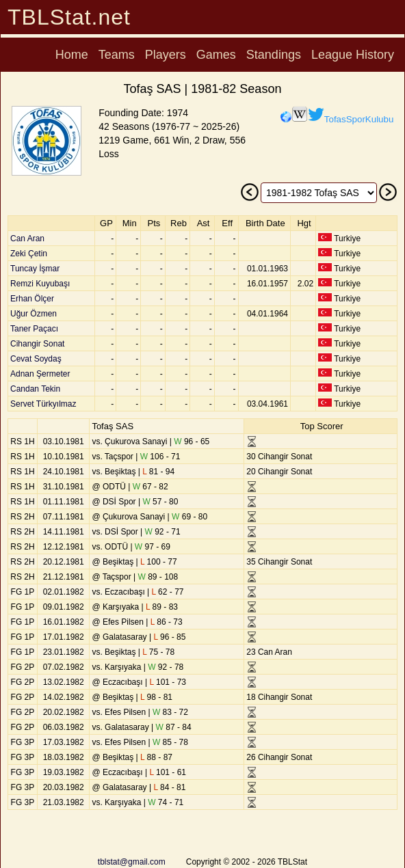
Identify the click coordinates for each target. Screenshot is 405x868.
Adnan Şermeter (40, 374)
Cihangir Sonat (37, 344)
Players (166, 55)
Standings (274, 55)
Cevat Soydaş (36, 359)
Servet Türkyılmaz (43, 404)
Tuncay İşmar (35, 269)
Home (72, 55)
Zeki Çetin (29, 254)
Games (216, 55)
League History (353, 55)
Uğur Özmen (34, 314)
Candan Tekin (35, 389)
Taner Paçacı (34, 329)
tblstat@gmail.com (132, 862)
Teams (117, 55)
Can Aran (27, 239)
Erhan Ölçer (32, 299)
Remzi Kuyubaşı (40, 284)
